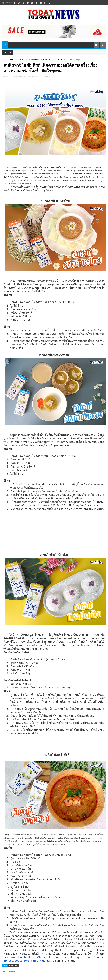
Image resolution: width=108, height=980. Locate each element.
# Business (13, 965)
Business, (47, 76)
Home (6, 60)
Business (14, 60)
